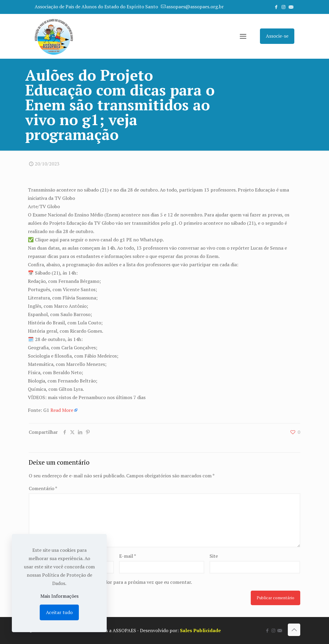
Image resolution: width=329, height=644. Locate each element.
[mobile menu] (243, 36)
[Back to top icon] (294, 630)
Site (214, 556)
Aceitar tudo (59, 612)
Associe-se (277, 36)
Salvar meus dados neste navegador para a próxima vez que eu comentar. (114, 582)
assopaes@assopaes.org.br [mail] (195, 7)
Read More (62, 410)
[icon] (291, 7)
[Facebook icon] (276, 7)
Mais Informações (59, 596)
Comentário (43, 488)
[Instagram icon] (284, 7)
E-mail (128, 556)
